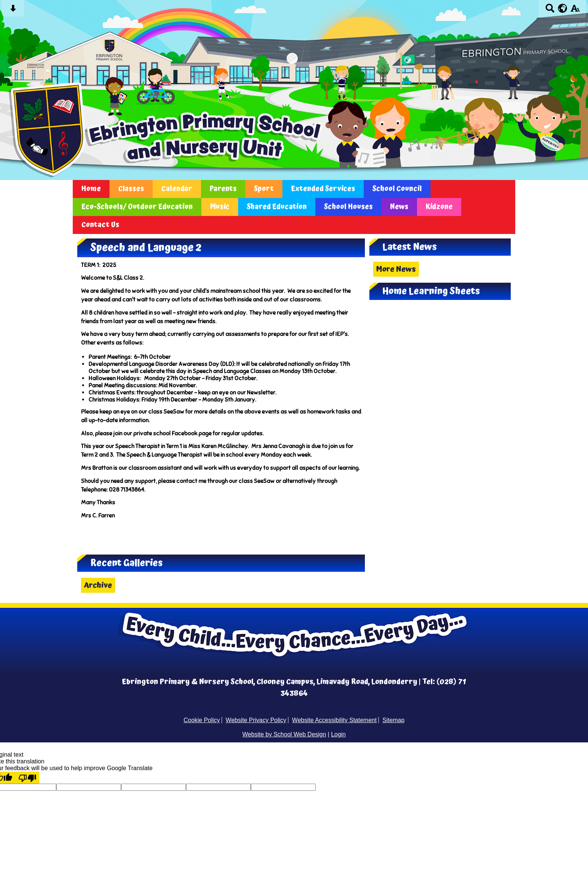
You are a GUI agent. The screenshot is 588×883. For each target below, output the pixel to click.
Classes (131, 189)
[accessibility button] (575, 11)
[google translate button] (563, 8)
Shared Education (277, 207)
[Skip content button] (13, 11)
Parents (223, 189)
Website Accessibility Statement (334, 720)
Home (91, 189)
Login (338, 734)
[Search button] (550, 11)
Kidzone (439, 207)
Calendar (177, 189)
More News (396, 269)
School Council (397, 189)
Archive (98, 585)
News (399, 207)
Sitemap (394, 720)
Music (220, 207)
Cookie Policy (202, 720)
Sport (264, 189)
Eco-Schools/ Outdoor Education (137, 207)
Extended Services (323, 189)
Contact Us (100, 225)
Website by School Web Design (284, 734)
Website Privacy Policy (256, 720)
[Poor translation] (27, 778)
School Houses (348, 207)
